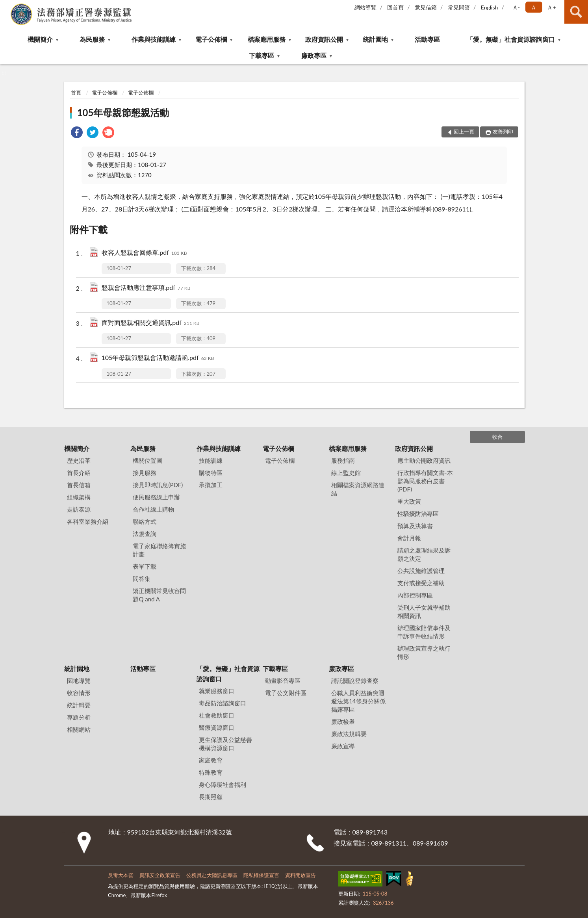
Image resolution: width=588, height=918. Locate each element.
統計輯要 (79, 705)
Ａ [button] (534, 7)
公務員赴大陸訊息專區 (212, 875)
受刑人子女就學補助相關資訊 (424, 611)
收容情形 (79, 693)
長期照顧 (211, 797)
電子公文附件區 (286, 693)
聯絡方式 (145, 521)
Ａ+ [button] (551, 7)
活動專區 (427, 39)
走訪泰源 (79, 509)
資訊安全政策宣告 (160, 875)
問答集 (142, 579)
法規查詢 (145, 534)
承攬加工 (211, 485)
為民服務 (92, 39)
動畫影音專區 (283, 681)
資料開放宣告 (300, 875)
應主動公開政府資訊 (424, 460)
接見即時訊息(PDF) (158, 485)
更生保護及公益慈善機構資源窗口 (225, 744)
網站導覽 (365, 7)
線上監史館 (346, 473)
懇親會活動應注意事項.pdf (146, 288)
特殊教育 (211, 772)
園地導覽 (79, 681)
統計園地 (375, 39)
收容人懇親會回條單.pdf (144, 253)
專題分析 (79, 717)
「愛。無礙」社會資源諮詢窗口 (511, 39)
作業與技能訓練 (154, 39)
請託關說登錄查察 (355, 681)
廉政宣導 (343, 746)
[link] (77, 133)
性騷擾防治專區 (418, 514)
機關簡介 (40, 39)
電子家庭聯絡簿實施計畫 (159, 550)
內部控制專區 (415, 595)
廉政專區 (314, 55)
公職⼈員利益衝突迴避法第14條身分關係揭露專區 (358, 701)
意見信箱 (426, 7)
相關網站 (79, 729)
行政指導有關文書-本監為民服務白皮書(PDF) (425, 481)
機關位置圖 (147, 460)
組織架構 (79, 497)
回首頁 (395, 7)
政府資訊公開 (324, 39)
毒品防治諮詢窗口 (223, 703)
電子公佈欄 (211, 39)
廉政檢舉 (343, 721)
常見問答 (459, 7)
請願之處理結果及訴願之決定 (424, 554)
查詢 (576, 12)
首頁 (76, 93)
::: (6, 6)
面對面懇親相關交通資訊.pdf (151, 323)
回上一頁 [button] (464, 132)
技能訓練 (211, 460)
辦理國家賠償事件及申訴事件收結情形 (424, 632)
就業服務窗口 (217, 691)
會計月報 (409, 538)
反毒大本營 (121, 875)
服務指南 (343, 460)
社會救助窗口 (217, 715)
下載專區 (262, 55)
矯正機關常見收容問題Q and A (159, 595)
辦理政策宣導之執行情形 (424, 652)
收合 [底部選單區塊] (497, 437)
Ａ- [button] (516, 7)
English (490, 7)
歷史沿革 (79, 460)
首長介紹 (79, 473)
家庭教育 (211, 760)
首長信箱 (79, 485)
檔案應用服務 (267, 39)
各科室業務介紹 (88, 521)
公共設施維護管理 (421, 571)
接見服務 (145, 473)
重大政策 (409, 501)
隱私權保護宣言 (261, 875)
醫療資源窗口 (217, 727)
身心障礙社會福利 (223, 784)
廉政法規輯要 (349, 734)
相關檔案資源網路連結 (358, 489)
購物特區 (211, 473)
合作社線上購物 (153, 509)
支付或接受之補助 (421, 583)
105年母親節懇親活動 (123, 112)
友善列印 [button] (503, 132)
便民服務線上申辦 (156, 497)
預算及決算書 (415, 526)
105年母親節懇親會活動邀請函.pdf (158, 358)
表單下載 (145, 566)
